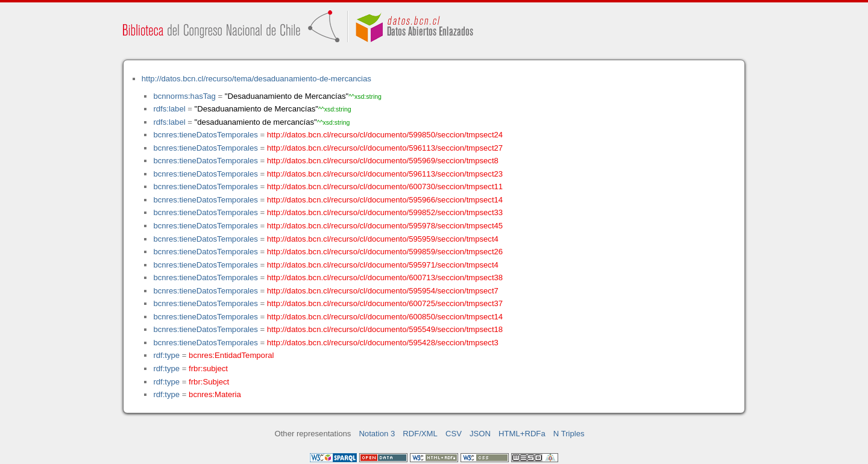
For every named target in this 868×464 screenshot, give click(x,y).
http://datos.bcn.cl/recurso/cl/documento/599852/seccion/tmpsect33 (385, 212)
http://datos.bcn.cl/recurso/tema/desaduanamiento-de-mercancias (256, 79)
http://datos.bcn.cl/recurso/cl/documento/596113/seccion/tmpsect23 (385, 174)
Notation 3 (377, 434)
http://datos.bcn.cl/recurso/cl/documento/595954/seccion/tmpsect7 (383, 291)
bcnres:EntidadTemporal (231, 355)
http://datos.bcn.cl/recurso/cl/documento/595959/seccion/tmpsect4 (383, 239)
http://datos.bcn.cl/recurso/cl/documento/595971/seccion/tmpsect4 (383, 265)
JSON (480, 434)
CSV (454, 434)
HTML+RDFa (522, 434)
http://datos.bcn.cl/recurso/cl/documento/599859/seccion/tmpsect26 (385, 252)
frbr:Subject (209, 382)
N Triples (569, 434)
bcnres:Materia (215, 394)
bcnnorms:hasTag (184, 96)
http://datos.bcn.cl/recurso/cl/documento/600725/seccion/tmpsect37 (385, 303)
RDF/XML (420, 434)
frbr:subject (208, 368)
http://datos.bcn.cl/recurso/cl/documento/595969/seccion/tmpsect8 (383, 161)
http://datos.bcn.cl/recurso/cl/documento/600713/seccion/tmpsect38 (385, 277)
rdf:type (166, 355)
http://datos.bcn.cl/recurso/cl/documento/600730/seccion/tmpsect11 (385, 187)
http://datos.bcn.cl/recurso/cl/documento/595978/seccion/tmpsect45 (385, 226)
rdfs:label (169, 109)
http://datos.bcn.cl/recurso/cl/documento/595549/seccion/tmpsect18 (385, 329)
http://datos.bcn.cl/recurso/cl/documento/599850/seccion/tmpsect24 (385, 135)
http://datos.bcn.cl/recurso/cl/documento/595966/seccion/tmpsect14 (385, 200)
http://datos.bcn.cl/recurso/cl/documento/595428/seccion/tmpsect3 (383, 343)
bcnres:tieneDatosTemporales (205, 135)
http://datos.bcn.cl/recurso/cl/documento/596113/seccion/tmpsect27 (385, 148)
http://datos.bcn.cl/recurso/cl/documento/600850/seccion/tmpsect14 (385, 317)
